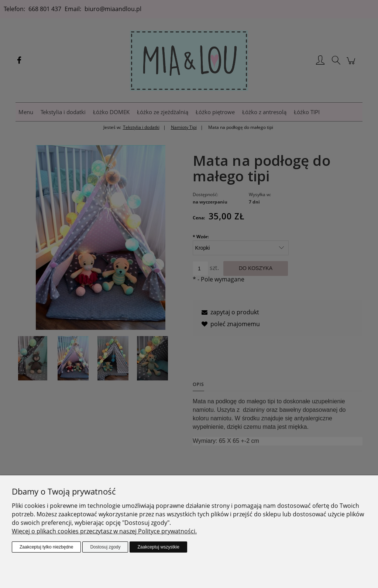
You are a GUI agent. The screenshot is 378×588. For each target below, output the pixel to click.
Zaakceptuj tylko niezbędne (46, 547)
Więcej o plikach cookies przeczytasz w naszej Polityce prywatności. (104, 531)
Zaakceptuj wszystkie (158, 547)
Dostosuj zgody (105, 547)
